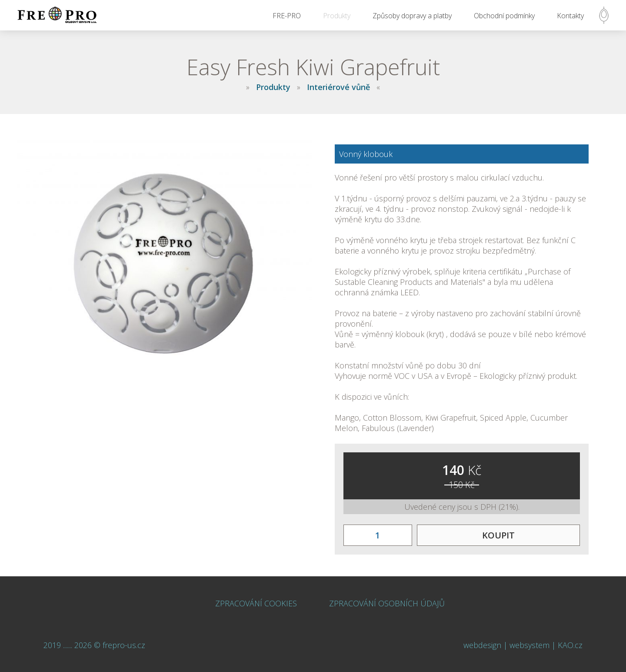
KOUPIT (498, 535)
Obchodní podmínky (504, 16)
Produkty (337, 16)
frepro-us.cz (124, 645)
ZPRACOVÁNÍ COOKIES (256, 603)
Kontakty (570, 16)
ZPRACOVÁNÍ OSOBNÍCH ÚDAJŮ (387, 603)
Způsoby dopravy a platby (412, 16)
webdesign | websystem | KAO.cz (523, 645)
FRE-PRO (287, 16)
